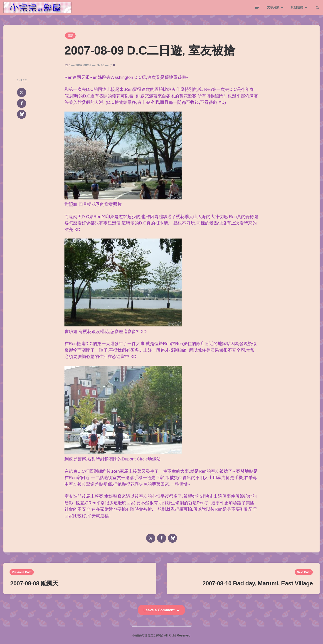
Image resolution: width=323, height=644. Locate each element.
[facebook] (22, 103)
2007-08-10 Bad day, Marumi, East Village (258, 583)
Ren (67, 65)
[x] (22, 92)
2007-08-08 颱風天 (34, 583)
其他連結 (297, 7)
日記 (70, 36)
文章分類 (273, 7)
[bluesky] (22, 114)
